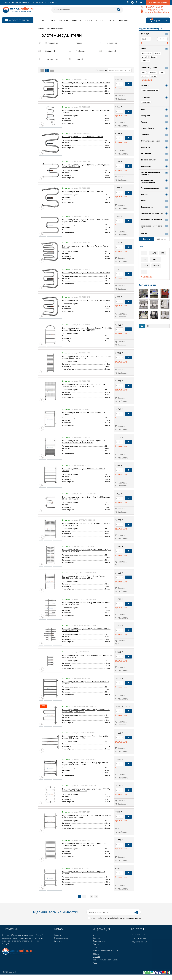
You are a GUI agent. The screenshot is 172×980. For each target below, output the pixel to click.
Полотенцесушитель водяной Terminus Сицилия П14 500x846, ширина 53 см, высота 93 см (84, 441)
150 (163, 253)
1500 (145, 259)
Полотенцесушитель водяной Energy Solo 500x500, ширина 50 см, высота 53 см (86, 498)
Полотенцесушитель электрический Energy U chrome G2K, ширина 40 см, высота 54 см (86, 711)
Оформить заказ (61, 938)
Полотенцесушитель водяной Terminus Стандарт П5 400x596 (84, 873)
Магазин (100, 20)
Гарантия (77, 20)
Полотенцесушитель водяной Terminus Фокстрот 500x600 (86, 273)
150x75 (156, 266)
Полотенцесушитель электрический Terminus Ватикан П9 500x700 (86, 683)
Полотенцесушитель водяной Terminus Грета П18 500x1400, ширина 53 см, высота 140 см (87, 357)
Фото (95, 963)
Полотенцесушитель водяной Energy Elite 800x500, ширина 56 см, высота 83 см (86, 524)
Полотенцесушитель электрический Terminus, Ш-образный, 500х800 (87, 111)
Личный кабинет (61, 941)
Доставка (64, 20)
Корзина (58, 935)
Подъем (88, 20)
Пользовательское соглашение (105, 960)
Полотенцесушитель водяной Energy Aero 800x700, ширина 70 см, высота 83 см (86, 630)
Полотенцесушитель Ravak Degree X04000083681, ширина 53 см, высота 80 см (87, 656)
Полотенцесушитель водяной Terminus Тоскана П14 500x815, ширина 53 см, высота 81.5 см (84, 385)
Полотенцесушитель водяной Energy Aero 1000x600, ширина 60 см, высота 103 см (87, 603)
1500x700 (155, 259)
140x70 (153, 253)
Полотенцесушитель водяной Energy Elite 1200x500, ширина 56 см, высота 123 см (87, 551)
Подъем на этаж (99, 941)
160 (144, 272)
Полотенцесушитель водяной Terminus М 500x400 (83, 191)
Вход (153, 2)
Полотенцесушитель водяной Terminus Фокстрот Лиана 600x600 (85, 247)
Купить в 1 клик (121, 88)
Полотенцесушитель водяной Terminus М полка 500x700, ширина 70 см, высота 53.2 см (86, 220)
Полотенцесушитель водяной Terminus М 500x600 (83, 137)
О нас (42, 20)
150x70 (145, 266)
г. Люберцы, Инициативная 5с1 (17, 2)
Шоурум (96, 954)
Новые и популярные (118, 70)
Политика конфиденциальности (105, 950)
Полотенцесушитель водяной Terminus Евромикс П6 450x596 (84, 470)
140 (144, 253)
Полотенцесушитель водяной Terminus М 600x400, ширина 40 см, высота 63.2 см (86, 166)
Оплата (52, 20)
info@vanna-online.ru (139, 942)
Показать (146, 239)
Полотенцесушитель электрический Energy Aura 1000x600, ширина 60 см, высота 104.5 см (86, 790)
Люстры (112, 20)
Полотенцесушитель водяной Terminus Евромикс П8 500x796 (84, 413)
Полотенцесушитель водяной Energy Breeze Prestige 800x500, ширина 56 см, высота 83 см (84, 577)
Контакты (124, 20)
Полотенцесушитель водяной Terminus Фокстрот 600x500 (86, 83)
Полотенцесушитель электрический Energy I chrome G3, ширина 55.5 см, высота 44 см (85, 737)
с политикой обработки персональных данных (122, 918)
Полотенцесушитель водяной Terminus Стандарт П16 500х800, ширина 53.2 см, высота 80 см (84, 844)
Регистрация (161, 2)
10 (91, 896)
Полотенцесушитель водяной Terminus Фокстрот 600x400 (86, 300)
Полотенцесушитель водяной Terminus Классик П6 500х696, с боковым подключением (87, 816)
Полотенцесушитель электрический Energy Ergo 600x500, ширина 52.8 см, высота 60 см (86, 763)
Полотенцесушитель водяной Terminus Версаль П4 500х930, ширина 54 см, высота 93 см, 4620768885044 (87, 329)
